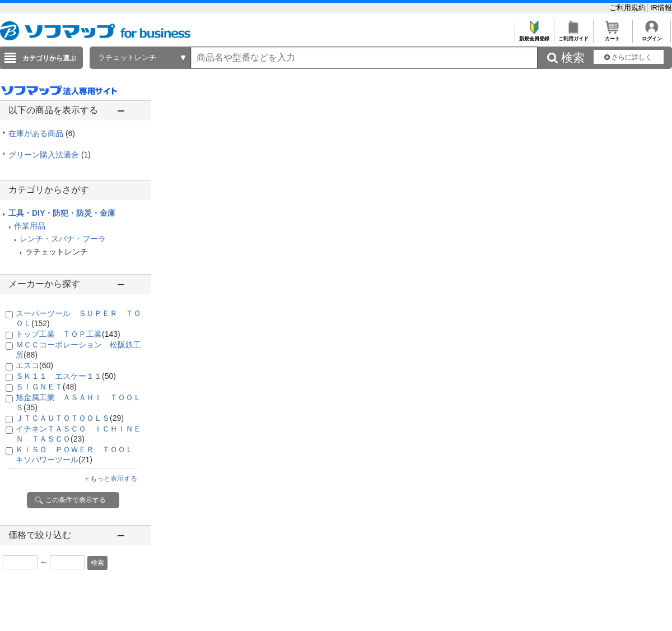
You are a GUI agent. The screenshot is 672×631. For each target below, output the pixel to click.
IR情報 (661, 8)
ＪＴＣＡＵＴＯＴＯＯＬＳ (70, 418)
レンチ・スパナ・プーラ (63, 239)
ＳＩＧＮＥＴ (46, 387)
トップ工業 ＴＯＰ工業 (68, 334)
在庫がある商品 (42, 133)
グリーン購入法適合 (50, 155)
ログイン (652, 36)
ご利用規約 (629, 8)
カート (612, 36)
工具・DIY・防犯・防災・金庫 (62, 213)
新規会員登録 (534, 36)
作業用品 (30, 226)
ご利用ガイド (573, 36)
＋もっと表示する (110, 479)
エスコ (34, 365)
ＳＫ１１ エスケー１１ (66, 376)
